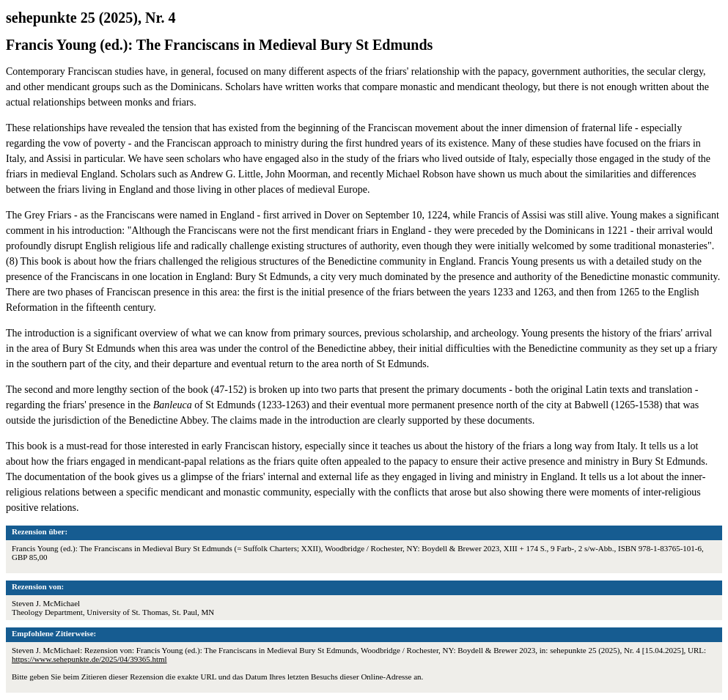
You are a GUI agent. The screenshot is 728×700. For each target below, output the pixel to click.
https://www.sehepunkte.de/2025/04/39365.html (89, 659)
